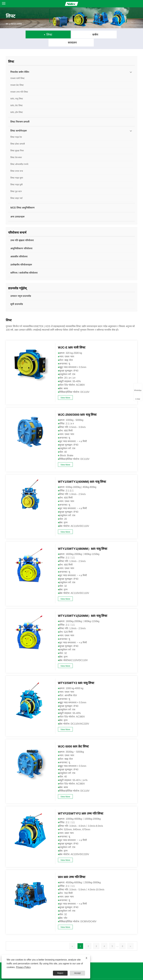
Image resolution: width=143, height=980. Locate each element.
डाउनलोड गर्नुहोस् (17, 280)
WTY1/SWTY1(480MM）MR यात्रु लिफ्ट (83, 541)
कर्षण (72, 35)
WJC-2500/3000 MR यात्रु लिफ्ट (77, 407)
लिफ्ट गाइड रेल (16, 129)
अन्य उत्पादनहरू (17, 209)
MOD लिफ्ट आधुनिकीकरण (22, 200)
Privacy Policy (120, 975)
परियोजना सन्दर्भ (17, 225)
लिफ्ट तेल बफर (16, 149)
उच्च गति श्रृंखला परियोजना (22, 232)
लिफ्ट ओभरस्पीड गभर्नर (19, 156)
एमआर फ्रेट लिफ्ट (17, 77)
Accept (77, 973)
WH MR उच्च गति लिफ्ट (72, 869)
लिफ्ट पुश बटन (16, 183)
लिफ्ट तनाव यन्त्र (17, 163)
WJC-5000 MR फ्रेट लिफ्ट (73, 739)
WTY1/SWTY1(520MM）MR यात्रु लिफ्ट (83, 608)
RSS (101, 975)
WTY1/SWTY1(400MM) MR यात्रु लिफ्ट (82, 474)
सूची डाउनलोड (17, 296)
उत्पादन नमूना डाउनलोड (21, 288)
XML (108, 975)
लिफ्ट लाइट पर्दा (16, 190)
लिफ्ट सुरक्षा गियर (17, 143)
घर (7, 24)
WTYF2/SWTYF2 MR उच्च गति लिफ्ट (81, 806)
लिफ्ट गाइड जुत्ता (17, 170)
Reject (60, 973)
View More (65, 390)
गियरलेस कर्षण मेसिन (20, 64)
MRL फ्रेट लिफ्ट (16, 97)
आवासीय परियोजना (19, 249)
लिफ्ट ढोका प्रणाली (18, 136)
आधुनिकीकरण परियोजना (21, 240)
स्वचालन (116, 35)
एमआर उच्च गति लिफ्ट (19, 84)
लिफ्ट (29, 35)
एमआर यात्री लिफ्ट (17, 70)
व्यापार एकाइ (17, 24)
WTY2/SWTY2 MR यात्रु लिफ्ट (76, 675)
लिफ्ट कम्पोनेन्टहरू (18, 123)
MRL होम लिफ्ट (17, 104)
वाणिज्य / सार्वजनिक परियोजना (24, 265)
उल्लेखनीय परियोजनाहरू (21, 257)
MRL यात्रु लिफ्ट (17, 91)
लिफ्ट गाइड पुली (16, 177)
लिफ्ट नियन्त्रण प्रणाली (20, 114)
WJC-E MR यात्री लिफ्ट (72, 340)
